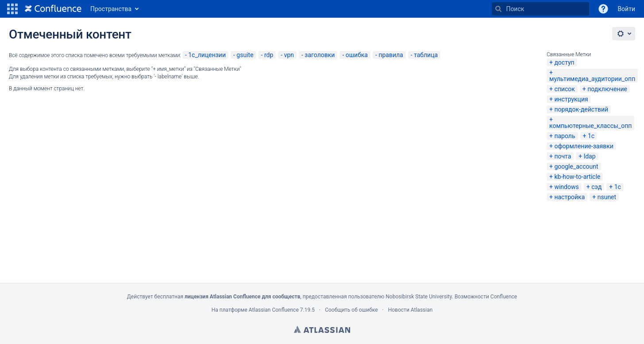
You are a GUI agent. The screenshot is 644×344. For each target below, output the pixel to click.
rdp (269, 55)
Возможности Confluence (486, 297)
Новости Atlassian (411, 310)
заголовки (320, 55)
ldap (590, 156)
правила (391, 55)
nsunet (607, 197)
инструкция (571, 99)
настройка (569, 197)
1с (591, 136)
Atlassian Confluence (274, 310)
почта (563, 156)
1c (618, 187)
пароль (565, 136)
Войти (626, 9)
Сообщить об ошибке (351, 310)
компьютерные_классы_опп (590, 126)
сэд (596, 187)
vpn (289, 55)
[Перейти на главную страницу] (53, 9)
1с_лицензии (207, 55)
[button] (12, 9)
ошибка (357, 55)
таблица (426, 55)
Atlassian (322, 329)
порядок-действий (581, 109)
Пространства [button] (111, 9)
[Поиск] (498, 9)
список (564, 89)
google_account (576, 166)
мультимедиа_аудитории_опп (592, 79)
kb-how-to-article (577, 177)
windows (566, 187)
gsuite (245, 55)
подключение (607, 89)
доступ (564, 62)
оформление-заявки (584, 146)
